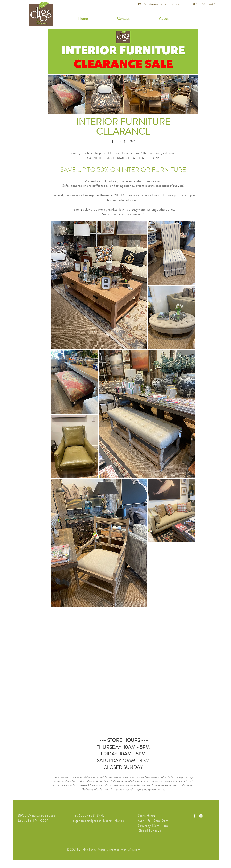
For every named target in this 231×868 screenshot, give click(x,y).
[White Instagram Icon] (201, 816)
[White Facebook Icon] (195, 816)
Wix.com (134, 849)
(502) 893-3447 (92, 815)
